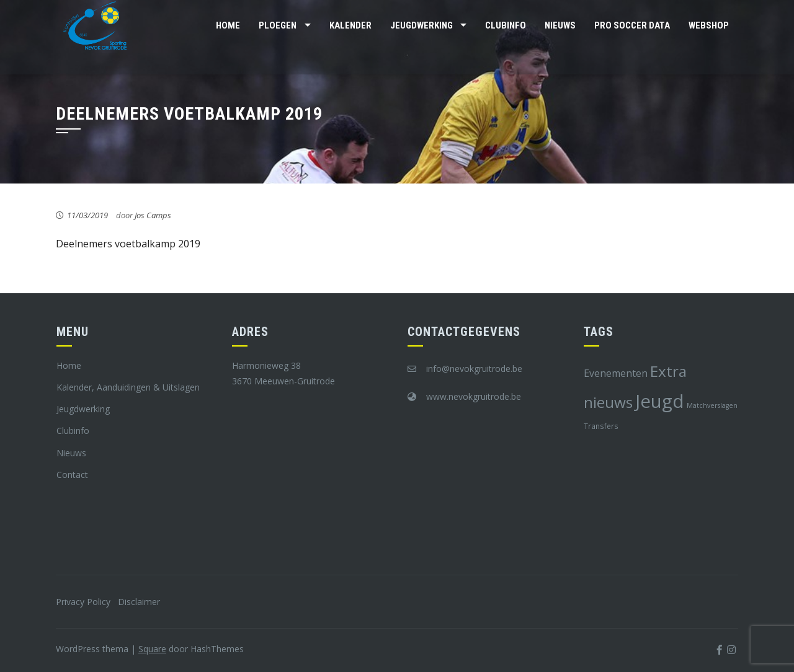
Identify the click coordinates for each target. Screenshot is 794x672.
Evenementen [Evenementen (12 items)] (616, 373)
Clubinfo (506, 25)
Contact (72, 475)
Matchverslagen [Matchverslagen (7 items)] (712, 405)
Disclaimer (139, 602)
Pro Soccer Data (632, 25)
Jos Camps (153, 215)
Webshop (709, 25)
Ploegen (278, 25)
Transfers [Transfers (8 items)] (601, 426)
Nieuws (560, 25)
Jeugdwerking (422, 25)
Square (152, 649)
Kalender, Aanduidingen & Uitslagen (128, 387)
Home (228, 25)
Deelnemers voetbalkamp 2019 (128, 244)
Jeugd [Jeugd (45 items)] (660, 401)
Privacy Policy (83, 602)
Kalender (350, 25)
